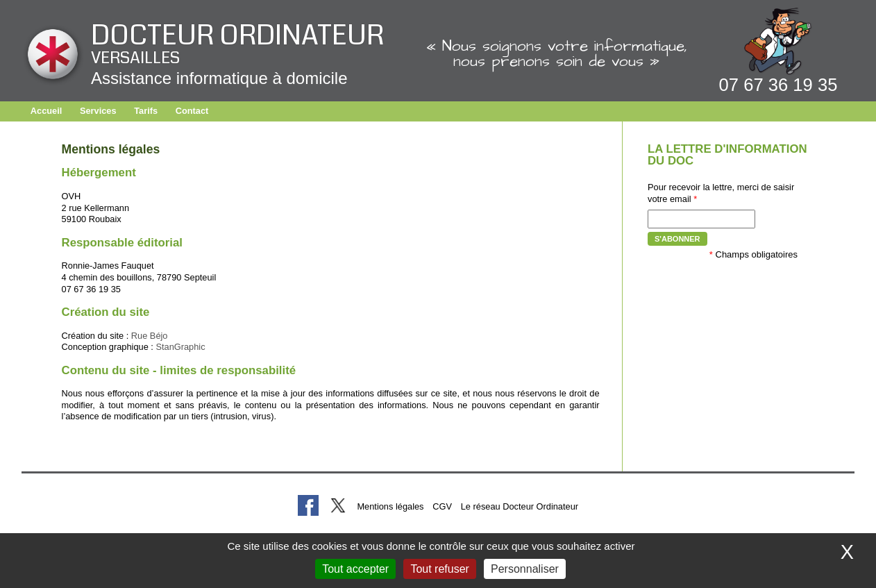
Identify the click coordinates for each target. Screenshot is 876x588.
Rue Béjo (150, 336)
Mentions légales (390, 506)
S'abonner (677, 239)
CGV (442, 506)
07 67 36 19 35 (778, 85)
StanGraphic (180, 347)
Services (98, 111)
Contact (192, 111)
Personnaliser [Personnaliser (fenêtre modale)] (525, 569)
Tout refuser (439, 569)
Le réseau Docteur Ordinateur (520, 506)
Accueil (47, 111)
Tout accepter (355, 569)
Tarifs (146, 111)
